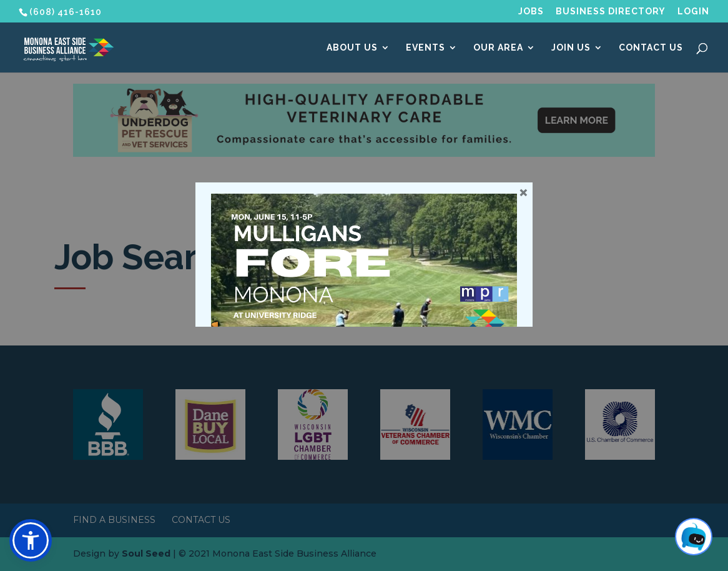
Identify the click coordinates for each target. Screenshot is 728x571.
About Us (352, 48)
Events (425, 48)
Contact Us (651, 48)
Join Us (571, 48)
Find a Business (114, 520)
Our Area (498, 48)
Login (693, 12)
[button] (31, 540)
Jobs (531, 12)
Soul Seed (146, 554)
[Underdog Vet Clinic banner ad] (364, 154)
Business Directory (611, 12)
